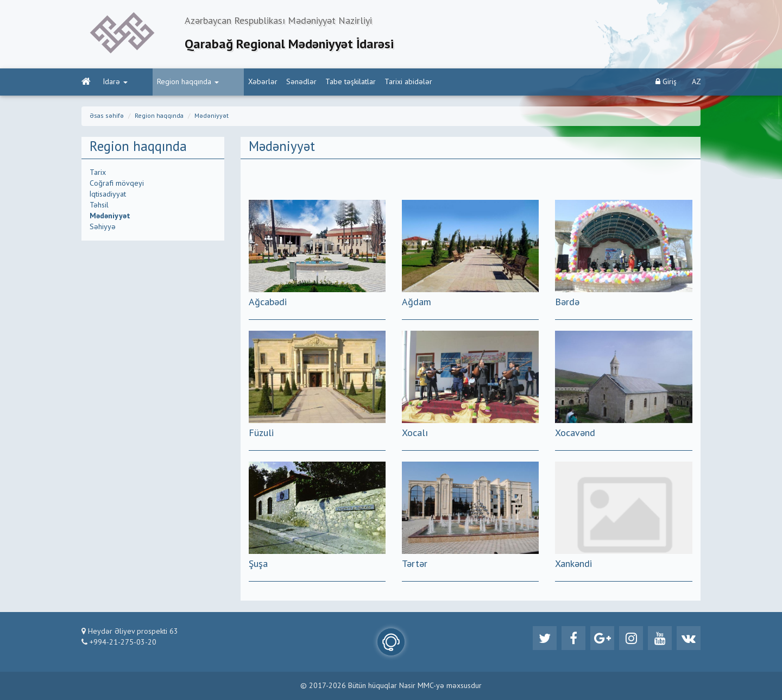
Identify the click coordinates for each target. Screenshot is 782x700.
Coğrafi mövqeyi (117, 184)
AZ (696, 82)
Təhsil (99, 205)
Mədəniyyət (212, 116)
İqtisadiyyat (108, 194)
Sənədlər (260, 82)
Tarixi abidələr (367, 82)
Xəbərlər (222, 82)
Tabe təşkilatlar (309, 82)
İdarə (115, 82)
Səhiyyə (103, 227)
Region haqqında (167, 82)
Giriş (666, 82)
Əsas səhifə (107, 116)
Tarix (98, 173)
